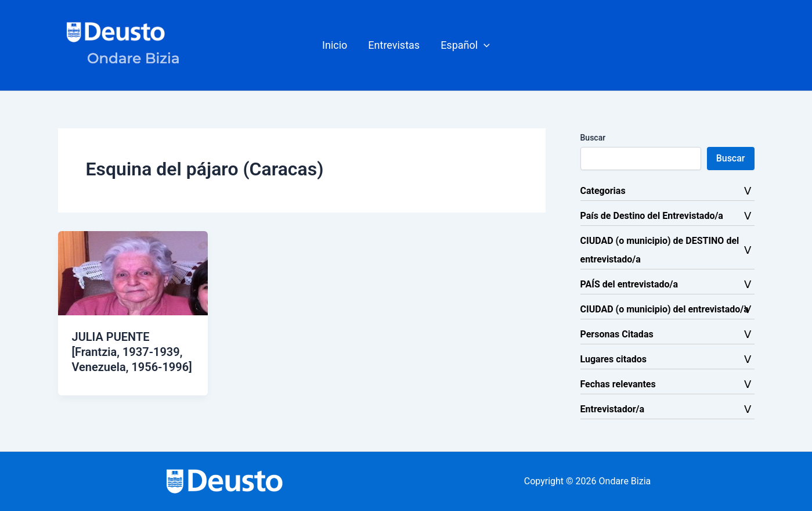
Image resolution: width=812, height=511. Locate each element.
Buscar (593, 138)
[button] (465, 45)
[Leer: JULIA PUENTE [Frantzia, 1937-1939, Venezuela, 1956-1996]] (133, 273)
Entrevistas (394, 45)
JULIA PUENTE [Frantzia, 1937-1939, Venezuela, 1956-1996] (132, 352)
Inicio (335, 45)
